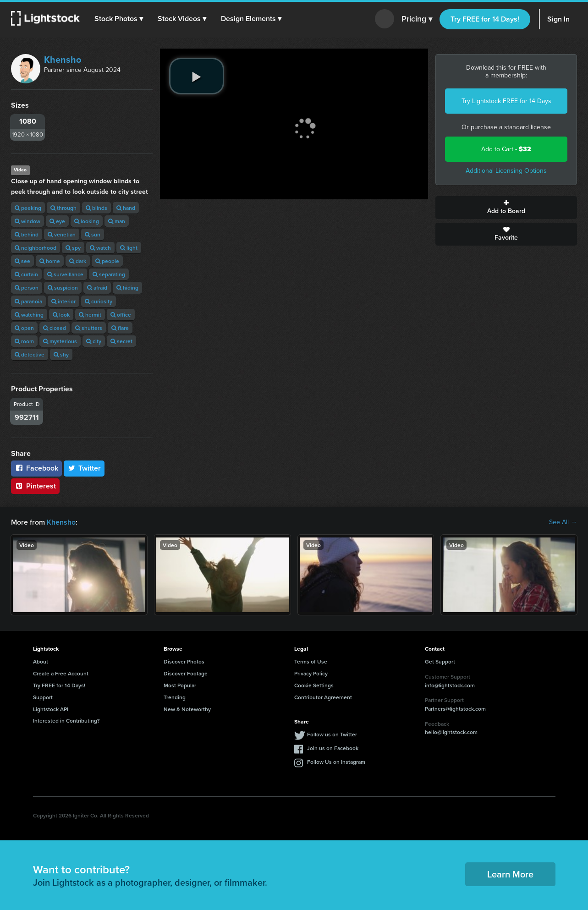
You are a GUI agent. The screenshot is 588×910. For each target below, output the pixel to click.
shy (61, 354)
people (107, 261)
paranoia (28, 301)
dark (78, 261)
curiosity (99, 301)
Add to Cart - (506, 149)
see (22, 261)
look (61, 315)
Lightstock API (51, 709)
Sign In (558, 19)
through (63, 208)
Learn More (510, 874)
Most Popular (180, 685)
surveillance (65, 274)
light (129, 248)
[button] (119, 19)
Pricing (417, 19)
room (24, 341)
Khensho (63, 60)
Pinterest (35, 486)
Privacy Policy (311, 673)
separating (109, 274)
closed (55, 328)
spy (73, 248)
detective (30, 354)
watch (100, 248)
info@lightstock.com (450, 685)
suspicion (63, 288)
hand (126, 208)
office (121, 315)
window (27, 221)
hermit (90, 315)
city (94, 341)
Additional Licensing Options (506, 171)
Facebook (36, 468)
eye (57, 221)
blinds (96, 208)
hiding (127, 288)
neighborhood (36, 248)
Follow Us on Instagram (336, 762)
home (50, 261)
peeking (28, 208)
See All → (563, 522)
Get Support (440, 661)
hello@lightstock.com (451, 732)
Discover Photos (184, 661)
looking (87, 221)
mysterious (60, 341)
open (24, 328)
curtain (26, 274)
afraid (97, 288)
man (117, 221)
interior (63, 301)
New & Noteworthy (187, 709)
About (41, 661)
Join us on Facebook (333, 748)
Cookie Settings (314, 685)
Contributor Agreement (323, 697)
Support (43, 697)
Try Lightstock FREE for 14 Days (506, 101)
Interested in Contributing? (66, 721)
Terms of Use (311, 661)
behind (27, 234)
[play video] (197, 76)
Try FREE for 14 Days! (485, 19)
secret (121, 341)
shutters (89, 328)
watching (29, 315)
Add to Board (506, 208)
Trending (175, 697)
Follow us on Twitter (332, 734)
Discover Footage (186, 673)
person (27, 288)
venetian (62, 234)
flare (120, 328)
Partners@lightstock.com (455, 709)
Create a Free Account (61, 673)
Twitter (84, 468)
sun (93, 234)
